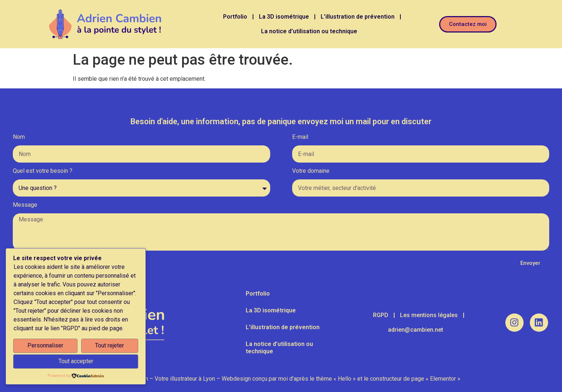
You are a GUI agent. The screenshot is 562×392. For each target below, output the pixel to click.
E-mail (300, 137)
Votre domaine (311, 171)
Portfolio (235, 17)
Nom (19, 137)
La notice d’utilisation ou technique (309, 31)
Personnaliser (45, 345)
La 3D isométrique (284, 17)
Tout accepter (76, 361)
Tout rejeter (110, 345)
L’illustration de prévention (358, 17)
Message (25, 205)
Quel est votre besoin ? (43, 171)
